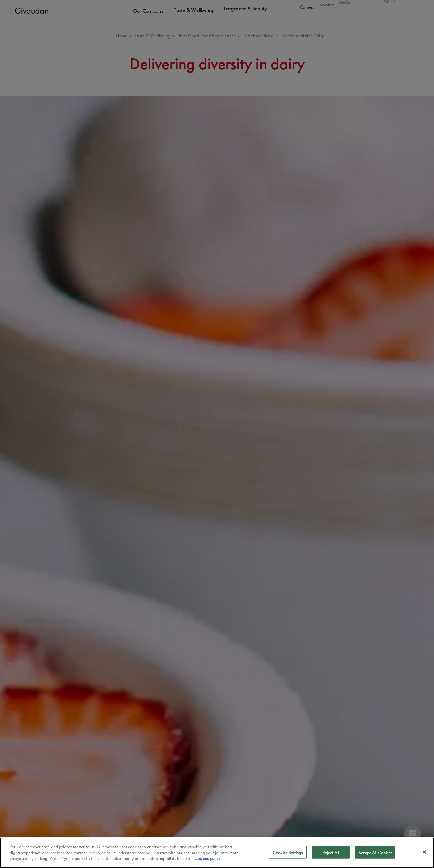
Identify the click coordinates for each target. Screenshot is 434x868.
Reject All (331, 852)
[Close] (424, 852)
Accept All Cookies (375, 852)
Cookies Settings (288, 852)
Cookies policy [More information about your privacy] (207, 858)
